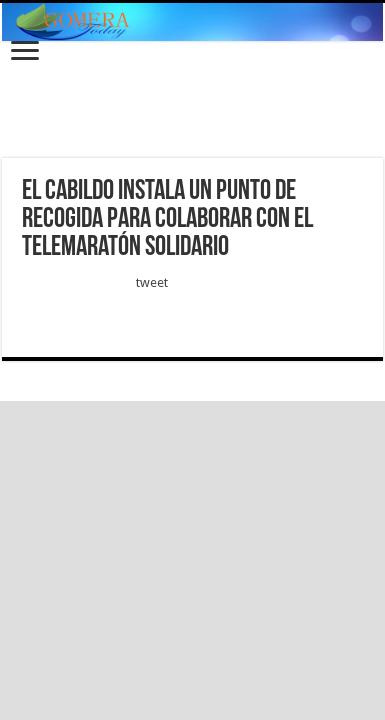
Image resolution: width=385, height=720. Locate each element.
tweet (152, 282)
